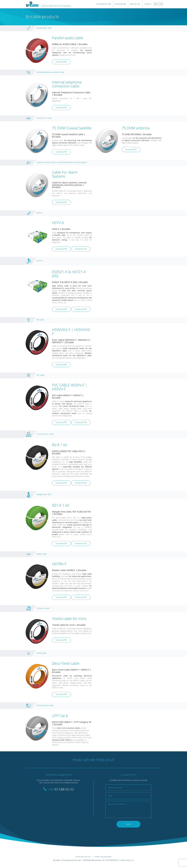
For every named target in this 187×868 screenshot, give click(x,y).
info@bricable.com (127, 860)
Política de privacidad (103, 857)
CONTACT (148, 4)
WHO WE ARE (135, 4)
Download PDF (61, 62)
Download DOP (81, 249)
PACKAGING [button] (120, 4)
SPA (161, 4)
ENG (156, 4)
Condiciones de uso (83, 857)
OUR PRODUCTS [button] (104, 4)
